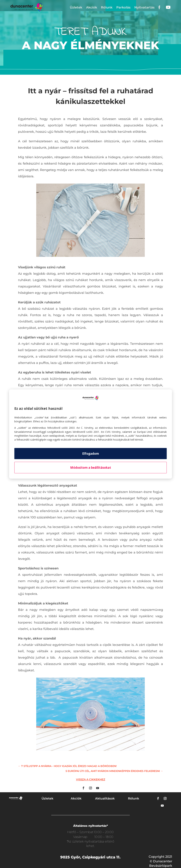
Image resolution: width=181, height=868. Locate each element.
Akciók (92, 7)
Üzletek (76, 7)
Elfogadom (91, 454)
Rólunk (107, 7)
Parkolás (123, 7)
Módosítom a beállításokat (91, 468)
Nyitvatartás (144, 7)
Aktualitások (105, 798)
